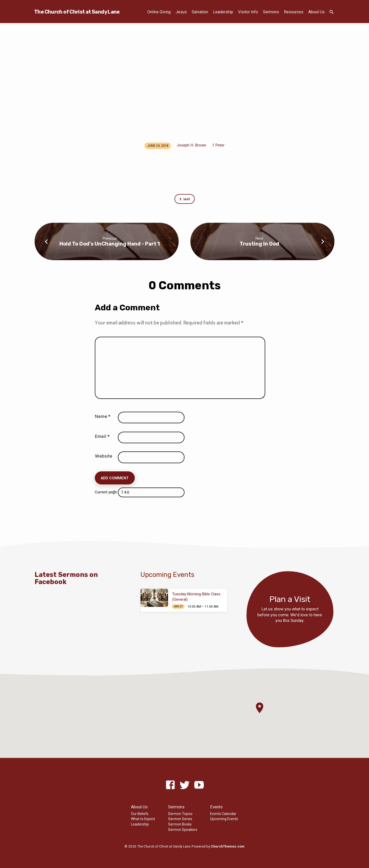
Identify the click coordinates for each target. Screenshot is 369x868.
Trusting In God (259, 245)
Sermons (271, 12)
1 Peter (218, 145)
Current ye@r (107, 494)
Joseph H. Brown (191, 145)
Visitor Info (248, 12)
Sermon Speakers (183, 830)
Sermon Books (180, 824)
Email (102, 438)
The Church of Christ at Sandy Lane (77, 12)
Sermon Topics (180, 814)
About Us (316, 12)
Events (216, 807)
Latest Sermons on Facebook (66, 578)
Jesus (181, 12)
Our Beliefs (140, 814)
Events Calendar (223, 814)
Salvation (200, 12)
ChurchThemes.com (228, 846)
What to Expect (143, 819)
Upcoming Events (224, 819)
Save (184, 200)
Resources (294, 12)
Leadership (223, 12)
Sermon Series (180, 819)
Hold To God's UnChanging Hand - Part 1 (110, 245)
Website (104, 458)
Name (103, 418)
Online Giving (159, 12)
